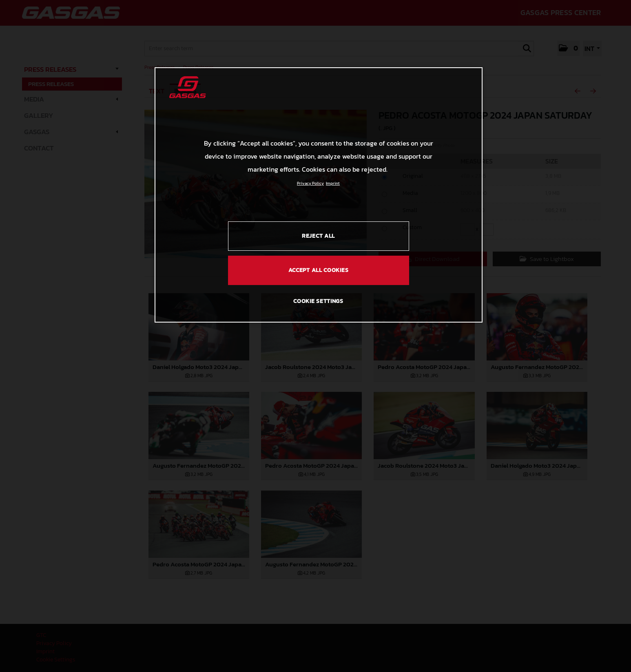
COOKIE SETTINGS (318, 301)
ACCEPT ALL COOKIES (319, 270)
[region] (319, 195)
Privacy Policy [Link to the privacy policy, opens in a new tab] (310, 183)
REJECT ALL (318, 236)
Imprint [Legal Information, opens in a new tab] (333, 183)
